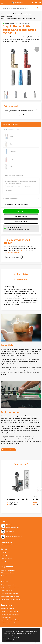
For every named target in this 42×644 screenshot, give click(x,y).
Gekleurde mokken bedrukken (10, 588)
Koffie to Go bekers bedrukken (10, 594)
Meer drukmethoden (8, 450)
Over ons (4, 552)
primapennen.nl (7, 617)
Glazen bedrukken (6, 591)
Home (3, 14)
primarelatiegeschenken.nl (10, 620)
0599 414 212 (22, 250)
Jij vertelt (4, 555)
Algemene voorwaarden (8, 570)
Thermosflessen (26, 14)
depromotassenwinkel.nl (9, 611)
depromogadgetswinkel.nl (10, 614)
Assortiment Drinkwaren (13, 14)
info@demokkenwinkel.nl (12, 252)
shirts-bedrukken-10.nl (9, 623)
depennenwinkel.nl (7, 608)
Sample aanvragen (21, 221)
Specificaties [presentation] (22, 279)
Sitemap (3, 561)
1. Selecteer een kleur (11, 130)
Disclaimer (4, 576)
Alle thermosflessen (6, 16)
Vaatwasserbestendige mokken (10, 599)
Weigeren (17, 637)
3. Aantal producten (10, 199)
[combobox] (21, 8)
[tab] (21, 274)
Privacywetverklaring (7, 573)
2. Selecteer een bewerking (13, 175)
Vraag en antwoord (7, 558)
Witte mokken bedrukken (9, 585)
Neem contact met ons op (13, 257)
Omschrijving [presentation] (22, 274)
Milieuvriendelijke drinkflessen (10, 596)
